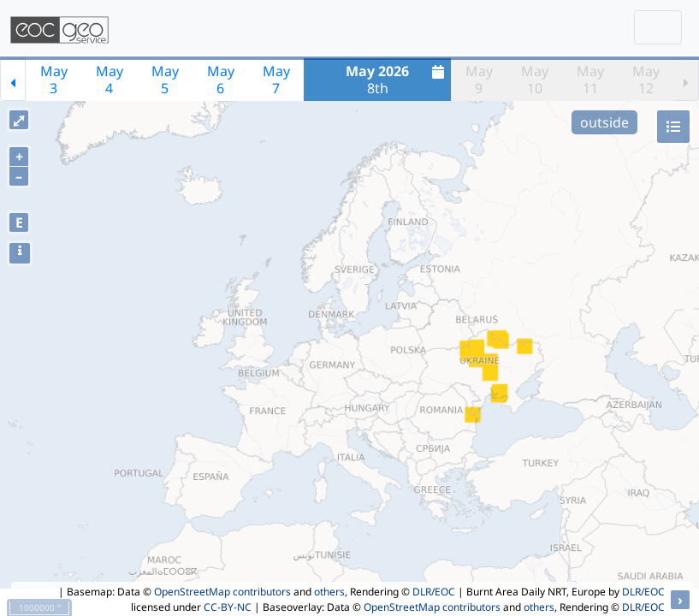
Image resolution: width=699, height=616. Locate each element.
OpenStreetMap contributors (222, 592)
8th (397, 80)
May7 (276, 80)
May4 (110, 80)
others (329, 592)
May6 (221, 80)
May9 (479, 80)
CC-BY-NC (228, 607)
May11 (590, 80)
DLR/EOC (434, 592)
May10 (535, 80)
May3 (54, 80)
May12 (646, 80)
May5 (165, 80)
